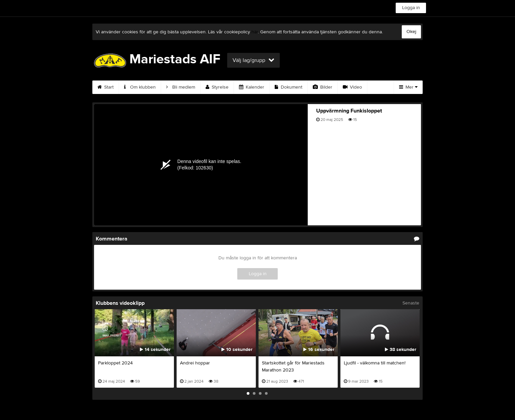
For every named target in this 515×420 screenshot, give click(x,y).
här (255, 32)
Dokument (289, 87)
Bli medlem (181, 87)
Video (352, 87)
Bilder (323, 87)
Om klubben (140, 87)
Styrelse (217, 87)
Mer (408, 87)
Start (105, 87)
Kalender (252, 87)
